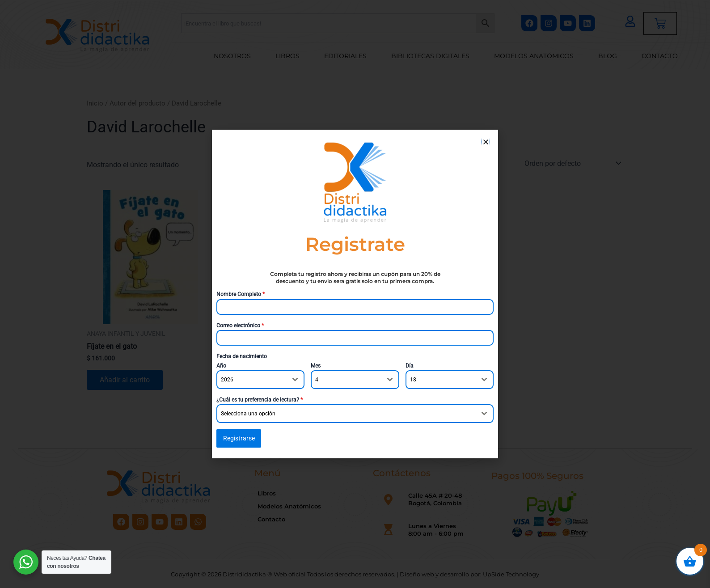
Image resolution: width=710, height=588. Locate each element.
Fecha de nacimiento (242, 356)
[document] (355, 294)
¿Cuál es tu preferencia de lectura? (260, 400)
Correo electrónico (240, 326)
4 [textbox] (317, 380)
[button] (486, 142)
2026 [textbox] (227, 380)
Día (410, 366)
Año (221, 366)
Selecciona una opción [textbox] (248, 414)
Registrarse (239, 438)
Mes (316, 366)
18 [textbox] (413, 380)
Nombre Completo (241, 294)
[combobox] (260, 380)
